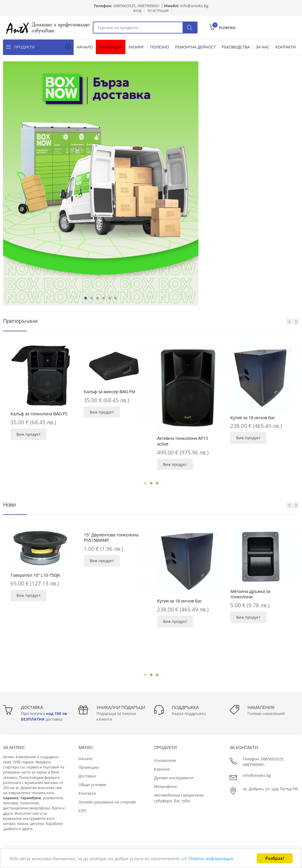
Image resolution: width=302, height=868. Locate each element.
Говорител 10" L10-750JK (35, 575)
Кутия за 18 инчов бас (253, 417)
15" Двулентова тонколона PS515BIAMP (111, 537)
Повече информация (211, 859)
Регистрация (158, 11)
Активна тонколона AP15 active (183, 441)
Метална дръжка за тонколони (250, 594)
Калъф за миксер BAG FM (110, 391)
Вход (137, 11)
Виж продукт (28, 434)
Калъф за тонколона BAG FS (39, 414)
